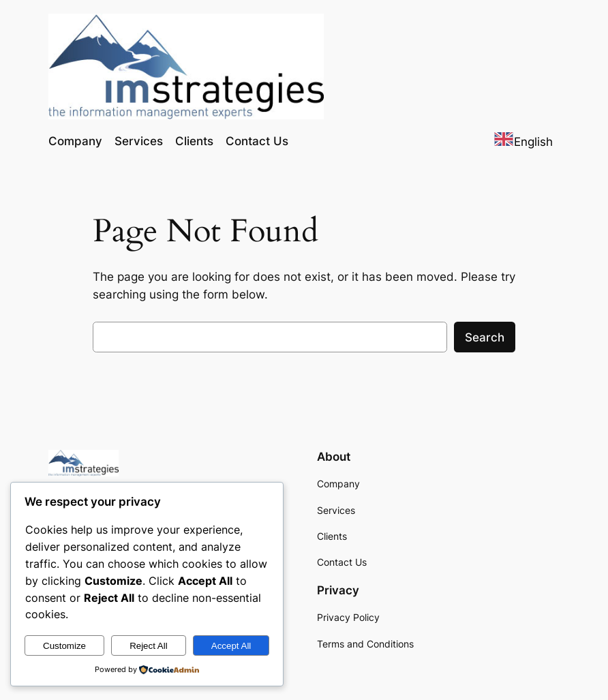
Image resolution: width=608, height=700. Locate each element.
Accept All (231, 646)
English (523, 142)
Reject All (149, 646)
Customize (64, 646)
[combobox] (523, 141)
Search (485, 337)
